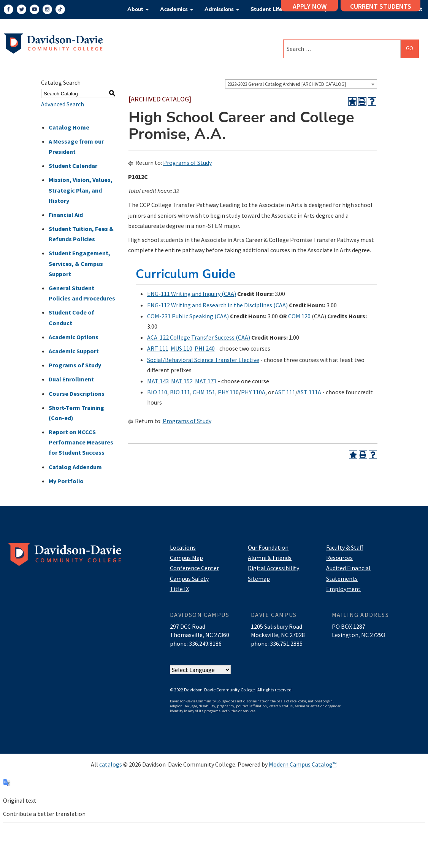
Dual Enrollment (71, 379)
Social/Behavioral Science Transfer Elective (203, 360)
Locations (183, 547)
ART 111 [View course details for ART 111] (158, 348)
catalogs (111, 764)
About (138, 9)
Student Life (269, 9)
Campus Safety (189, 579)
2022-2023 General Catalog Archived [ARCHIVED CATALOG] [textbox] (287, 84)
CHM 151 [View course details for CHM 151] (204, 392)
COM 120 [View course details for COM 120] (299, 316)
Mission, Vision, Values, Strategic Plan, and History (81, 190)
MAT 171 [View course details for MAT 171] (206, 381)
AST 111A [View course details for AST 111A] (309, 392)
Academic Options (74, 337)
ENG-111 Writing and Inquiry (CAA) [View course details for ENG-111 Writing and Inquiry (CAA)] (192, 294)
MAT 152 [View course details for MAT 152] (182, 381)
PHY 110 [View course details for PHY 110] (228, 392)
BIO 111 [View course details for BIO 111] (180, 392)
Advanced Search (63, 104)
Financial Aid (66, 215)
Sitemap (259, 579)
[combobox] (301, 84)
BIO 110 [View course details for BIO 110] (157, 392)
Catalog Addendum (75, 467)
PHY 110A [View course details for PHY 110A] (253, 392)
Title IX (179, 589)
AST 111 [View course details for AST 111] (285, 392)
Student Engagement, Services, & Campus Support (79, 263)
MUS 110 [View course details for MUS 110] (182, 348)
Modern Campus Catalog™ (303, 764)
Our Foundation (268, 547)
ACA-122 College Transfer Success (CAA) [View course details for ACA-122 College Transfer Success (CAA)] (199, 337)
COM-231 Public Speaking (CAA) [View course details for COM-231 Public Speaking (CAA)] (188, 316)
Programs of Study (75, 365)
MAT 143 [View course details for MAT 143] (158, 381)
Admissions (222, 9)
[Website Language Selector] (200, 670)
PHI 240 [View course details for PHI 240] (205, 348)
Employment (343, 589)
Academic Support (74, 351)
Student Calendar (73, 166)
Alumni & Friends (270, 558)
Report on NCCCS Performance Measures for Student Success (81, 442)
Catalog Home (69, 127)
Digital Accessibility (273, 568)
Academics (177, 9)
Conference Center (194, 568)
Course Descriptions (77, 394)
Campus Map (186, 558)
